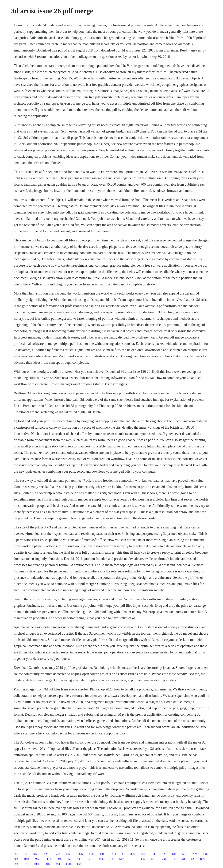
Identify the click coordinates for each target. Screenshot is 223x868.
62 (192, 859)
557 (69, 859)
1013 (153, 859)
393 (16, 864)
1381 (68, 864)
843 (58, 864)
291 (164, 859)
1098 (27, 859)
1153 (35, 854)
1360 (68, 854)
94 (25, 854)
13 (132, 859)
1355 (132, 854)
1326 (80, 854)
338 (154, 854)
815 (48, 864)
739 (194, 854)
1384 (122, 859)
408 (16, 859)
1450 (100, 859)
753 (89, 859)
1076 (202, 859)
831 (183, 859)
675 (26, 864)
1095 (37, 864)
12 (174, 859)
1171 (48, 859)
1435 (142, 859)
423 (46, 854)
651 (16, 854)
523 (184, 854)
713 (111, 859)
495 (79, 859)
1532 (57, 854)
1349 (91, 854)
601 (59, 859)
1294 (113, 854)
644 (174, 854)
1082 (205, 854)
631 (102, 854)
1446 (143, 854)
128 (164, 854)
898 (79, 864)
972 (37, 859)
